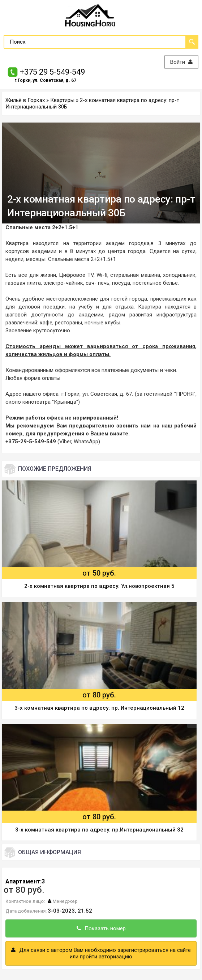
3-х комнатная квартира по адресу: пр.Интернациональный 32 (99, 830)
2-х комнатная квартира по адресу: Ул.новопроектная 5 (99, 586)
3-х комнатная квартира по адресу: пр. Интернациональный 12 (99, 708)
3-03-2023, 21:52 (70, 911)
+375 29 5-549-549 (52, 72)
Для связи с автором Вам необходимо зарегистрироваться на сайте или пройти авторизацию (101, 953)
